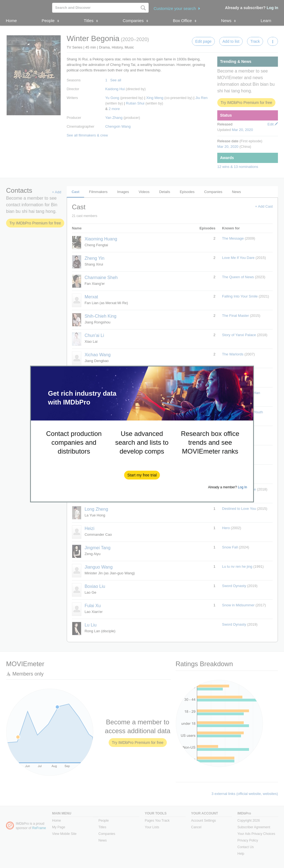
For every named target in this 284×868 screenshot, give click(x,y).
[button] (142, 475)
